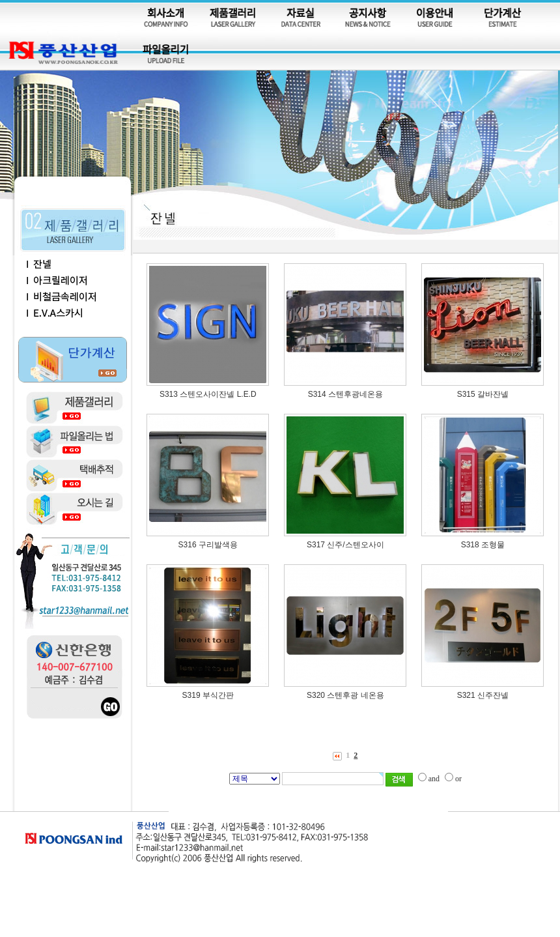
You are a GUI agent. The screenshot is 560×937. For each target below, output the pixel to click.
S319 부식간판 (208, 695)
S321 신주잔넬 (483, 695)
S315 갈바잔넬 (483, 394)
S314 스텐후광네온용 (345, 394)
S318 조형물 (483, 545)
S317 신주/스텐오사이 (345, 545)
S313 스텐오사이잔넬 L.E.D (208, 394)
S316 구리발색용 (208, 545)
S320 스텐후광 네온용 (345, 695)
